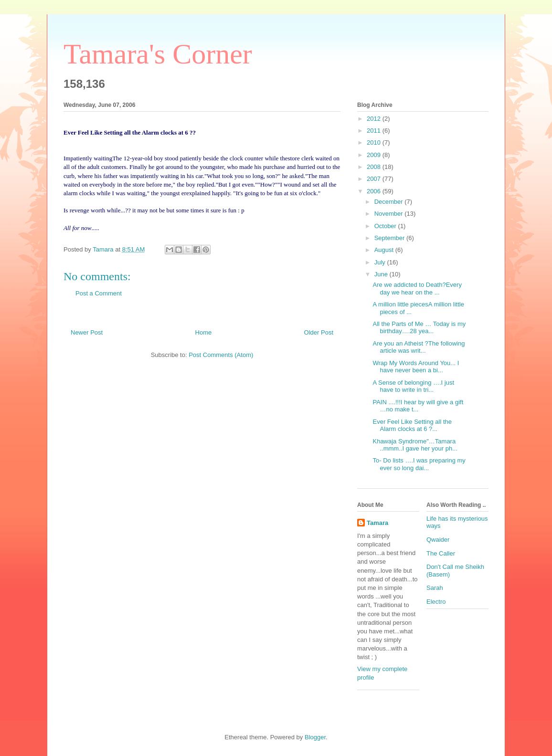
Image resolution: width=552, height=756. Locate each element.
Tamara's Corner (158, 54)
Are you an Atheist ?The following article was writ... (419, 347)
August (385, 250)
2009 (375, 155)
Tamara (377, 523)
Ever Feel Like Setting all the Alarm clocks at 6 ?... (412, 425)
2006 (375, 191)
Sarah (435, 588)
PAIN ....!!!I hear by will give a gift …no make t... (418, 406)
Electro (436, 602)
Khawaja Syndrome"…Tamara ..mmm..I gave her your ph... (415, 445)
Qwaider (438, 540)
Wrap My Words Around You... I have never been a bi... (416, 367)
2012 (375, 119)
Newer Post (87, 332)
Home (204, 332)
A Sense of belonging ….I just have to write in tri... (413, 386)
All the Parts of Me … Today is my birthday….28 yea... (419, 328)
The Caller (441, 553)
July (381, 262)
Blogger (315, 737)
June (382, 274)
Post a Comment (99, 293)
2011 (375, 131)
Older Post (319, 332)
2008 (375, 167)
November (390, 214)
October (386, 226)
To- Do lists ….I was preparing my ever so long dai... (419, 464)
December (390, 202)
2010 (375, 142)
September (390, 238)
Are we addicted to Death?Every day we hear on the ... (417, 289)
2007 (375, 179)
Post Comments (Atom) (221, 355)
